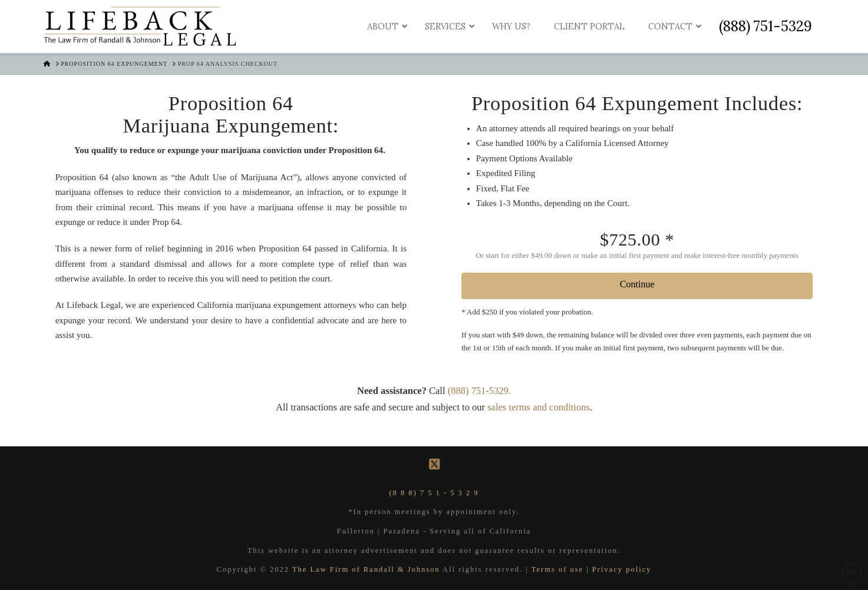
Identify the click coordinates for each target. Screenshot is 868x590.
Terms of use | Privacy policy (592, 569)
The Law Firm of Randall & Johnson (367, 569)
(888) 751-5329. (479, 391)
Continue (637, 284)
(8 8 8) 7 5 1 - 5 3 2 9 (434, 493)
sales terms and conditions (539, 407)
